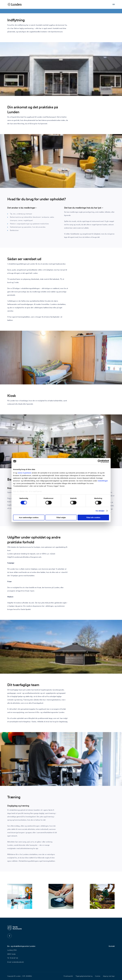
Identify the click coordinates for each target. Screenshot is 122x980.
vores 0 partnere (25, 473)
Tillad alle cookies (93, 517)
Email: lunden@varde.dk (15, 962)
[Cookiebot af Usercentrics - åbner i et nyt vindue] (99, 461)
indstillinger (103, 481)
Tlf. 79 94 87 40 (13, 958)
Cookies (98, 976)
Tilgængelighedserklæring (84, 976)
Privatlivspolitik (68, 976)
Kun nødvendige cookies (29, 517)
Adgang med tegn (109, 976)
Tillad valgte (61, 517)
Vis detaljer (100, 511)
